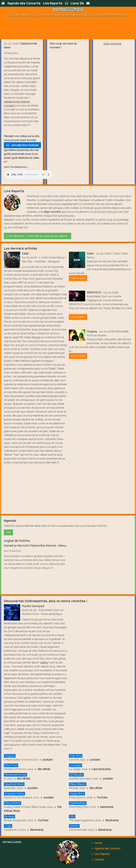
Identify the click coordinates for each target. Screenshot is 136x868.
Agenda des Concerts (24, 3)
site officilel (23, 779)
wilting (44, 663)
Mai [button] (8, 532)
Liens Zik (77, 3)
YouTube (102, 798)
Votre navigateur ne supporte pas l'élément (28, 175)
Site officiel (96, 788)
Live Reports (53, 3)
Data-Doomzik (112, 44)
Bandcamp (112, 820)
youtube (47, 760)
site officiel (44, 769)
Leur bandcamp (101, 769)
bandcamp (107, 807)
